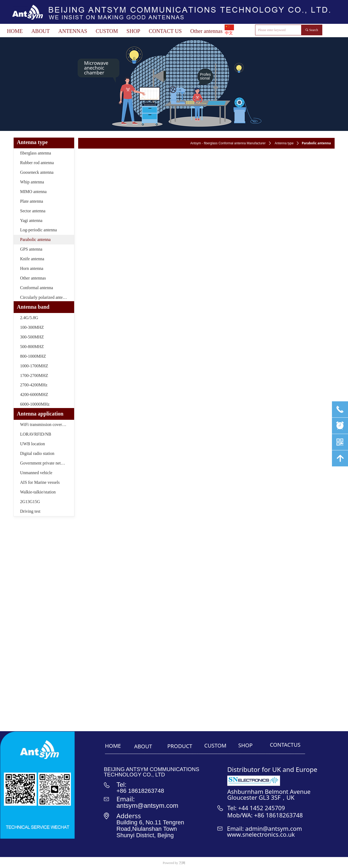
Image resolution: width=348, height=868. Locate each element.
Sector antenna (33, 211)
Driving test (30, 511)
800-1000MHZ (33, 356)
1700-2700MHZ (34, 375)
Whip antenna (32, 182)
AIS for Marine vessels (40, 482)
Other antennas (33, 278)
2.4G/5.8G (29, 318)
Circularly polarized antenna (44, 297)
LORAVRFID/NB (36, 434)
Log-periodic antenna (38, 230)
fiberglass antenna (36, 153)
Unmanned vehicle (36, 473)
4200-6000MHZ (34, 395)
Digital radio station (37, 453)
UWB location (33, 444)
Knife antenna (32, 259)
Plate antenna (32, 201)
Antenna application (40, 414)
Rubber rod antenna (37, 163)
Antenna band (33, 307)
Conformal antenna (37, 288)
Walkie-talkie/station (38, 492)
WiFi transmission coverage (44, 424)
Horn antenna (32, 268)
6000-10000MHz (35, 404)
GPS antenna (31, 249)
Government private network (45, 463)
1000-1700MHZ (34, 366)
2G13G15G (30, 502)
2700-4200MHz (34, 385)
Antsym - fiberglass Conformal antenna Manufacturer (228, 143)
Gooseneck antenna (37, 172)
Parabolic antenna (35, 239)
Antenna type (284, 143)
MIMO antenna (33, 192)
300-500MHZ (32, 337)
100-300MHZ (32, 327)
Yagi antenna (31, 220)
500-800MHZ (32, 347)
